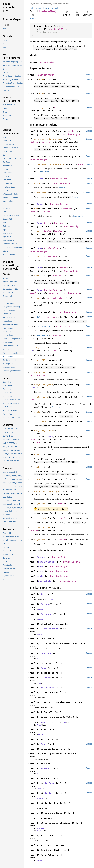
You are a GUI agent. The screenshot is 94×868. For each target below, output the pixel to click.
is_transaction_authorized (50, 164)
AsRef (43, 722)
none (42, 79)
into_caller (41, 421)
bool (81, 164)
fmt (36, 209)
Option (34, 142)
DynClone (46, 653)
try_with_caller (43, 431)
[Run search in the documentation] (61, 4)
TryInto (50, 793)
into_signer (41, 518)
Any (43, 594)
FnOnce (49, 437)
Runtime (58, 108)
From (39, 223)
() (40, 212)
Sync (41, 571)
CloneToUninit (50, 629)
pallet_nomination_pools (41, 8)
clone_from (40, 193)
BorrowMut (47, 614)
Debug (40, 204)
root (42, 94)
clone (37, 183)
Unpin (40, 576)
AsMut (54, 722)
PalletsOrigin (45, 326)
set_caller (40, 372)
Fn (32, 351)
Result (34, 212)
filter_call (41, 397)
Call (39, 317)
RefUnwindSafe (47, 562)
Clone (40, 179)
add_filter (40, 348)
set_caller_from (43, 385)
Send (41, 567)
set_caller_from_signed (48, 491)
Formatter (65, 209)
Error (47, 212)
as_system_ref (42, 527)
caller (38, 412)
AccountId (42, 336)
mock (56, 8)
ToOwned (45, 768)
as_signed (40, 504)
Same (43, 744)
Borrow (45, 604)
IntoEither (47, 687)
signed (43, 108)
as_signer (40, 540)
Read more (44, 172)
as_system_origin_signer (48, 139)
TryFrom (50, 783)
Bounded (40, 828)
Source (33, 18)
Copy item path (33, 15)
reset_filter (42, 360)
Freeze (41, 557)
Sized (50, 600)
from (37, 231)
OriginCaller (59, 29)
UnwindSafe (45, 581)
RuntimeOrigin (45, 75)
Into (33, 387)
